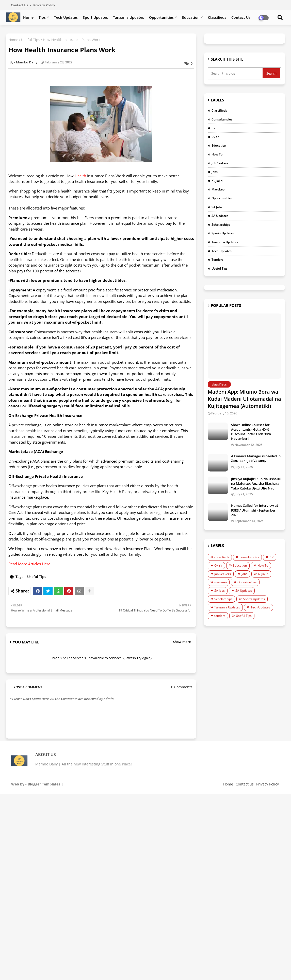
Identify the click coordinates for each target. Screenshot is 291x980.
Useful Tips (31, 40)
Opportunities (161, 17)
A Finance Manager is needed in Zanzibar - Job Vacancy (256, 458)
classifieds (219, 110)
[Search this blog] (236, 73)
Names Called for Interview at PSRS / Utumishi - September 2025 (255, 510)
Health (80, 176)
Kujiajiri (217, 181)
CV (213, 128)
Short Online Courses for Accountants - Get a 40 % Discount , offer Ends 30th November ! (251, 432)
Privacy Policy (44, 5)
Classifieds (217, 17)
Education (191, 17)
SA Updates (220, 216)
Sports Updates (223, 233)
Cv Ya (215, 137)
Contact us (20, 5)
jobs (215, 172)
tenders (217, 260)
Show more (182, 642)
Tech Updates (66, 17)
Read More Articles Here (29, 564)
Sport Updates (95, 17)
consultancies (222, 119)
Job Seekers (220, 163)
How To (217, 154)
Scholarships (221, 225)
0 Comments (182, 687)
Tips (42, 17)
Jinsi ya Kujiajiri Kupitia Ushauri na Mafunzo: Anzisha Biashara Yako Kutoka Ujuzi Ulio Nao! (256, 483)
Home (28, 17)
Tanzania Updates (128, 17)
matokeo (218, 189)
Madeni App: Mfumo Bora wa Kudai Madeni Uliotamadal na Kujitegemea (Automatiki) (244, 399)
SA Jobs (217, 207)
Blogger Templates (44, 784)
